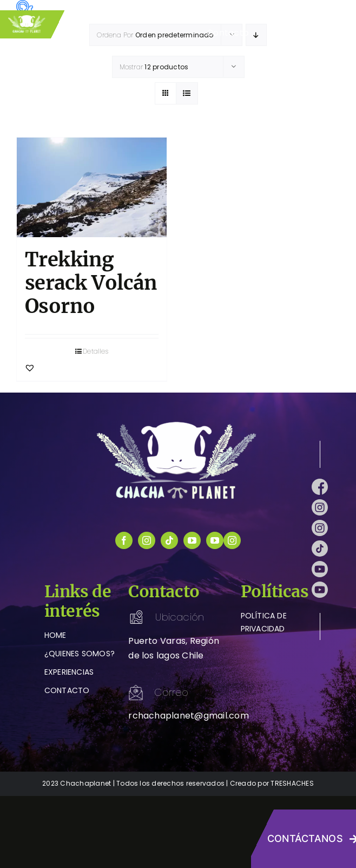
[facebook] (124, 540)
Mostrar (154, 67)
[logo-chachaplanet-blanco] (178, 424)
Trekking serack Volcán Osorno (91, 283)
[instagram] (147, 540)
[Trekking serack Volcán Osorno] (92, 187)
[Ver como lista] (187, 93)
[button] (30, 368)
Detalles (95, 351)
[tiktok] (169, 540)
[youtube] (192, 540)
